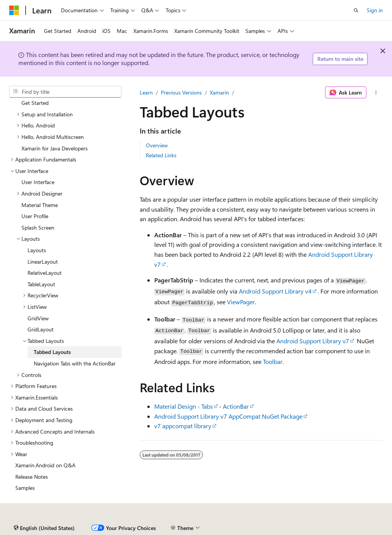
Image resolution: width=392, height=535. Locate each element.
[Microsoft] (14, 10)
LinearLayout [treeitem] (43, 262)
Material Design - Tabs (184, 406)
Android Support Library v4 (275, 291)
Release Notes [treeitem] (32, 477)
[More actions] (376, 93)
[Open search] (356, 10)
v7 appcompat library (183, 426)
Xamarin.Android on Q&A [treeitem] (45, 465)
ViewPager (241, 302)
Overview (157, 145)
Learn (146, 92)
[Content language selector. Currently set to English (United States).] (44, 528)
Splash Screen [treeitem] (38, 228)
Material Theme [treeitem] (40, 205)
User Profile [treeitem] (35, 216)
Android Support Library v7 (313, 341)
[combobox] (65, 92)
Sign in (375, 10)
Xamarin (219, 92)
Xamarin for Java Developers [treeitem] (55, 148)
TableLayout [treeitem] (41, 284)
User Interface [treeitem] (38, 182)
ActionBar (236, 406)
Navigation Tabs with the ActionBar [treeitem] (75, 363)
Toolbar (273, 361)
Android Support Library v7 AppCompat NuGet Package (228, 416)
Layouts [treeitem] (37, 250)
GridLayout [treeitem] (41, 329)
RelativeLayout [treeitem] (45, 273)
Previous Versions (181, 92)
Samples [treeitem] (25, 488)
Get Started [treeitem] (35, 103)
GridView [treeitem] (38, 318)
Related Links (161, 155)
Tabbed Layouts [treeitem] (52, 352)
